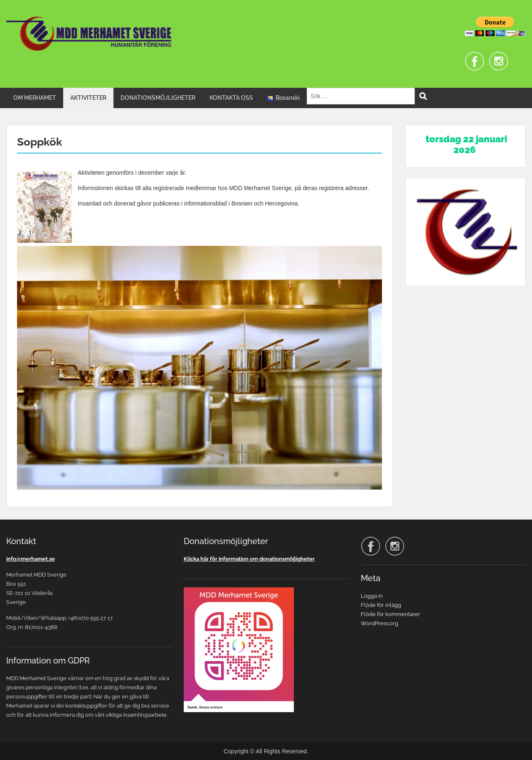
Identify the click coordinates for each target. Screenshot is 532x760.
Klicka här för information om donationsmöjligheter (249, 559)
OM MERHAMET (35, 98)
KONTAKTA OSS (231, 98)
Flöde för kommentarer (390, 614)
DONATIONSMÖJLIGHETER (158, 98)
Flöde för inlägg (381, 605)
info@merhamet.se (31, 559)
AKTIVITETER (88, 98)
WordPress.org (379, 623)
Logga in (372, 596)
